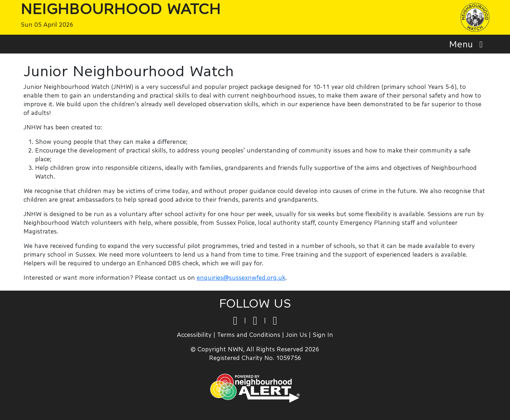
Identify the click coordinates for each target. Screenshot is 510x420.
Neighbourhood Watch (121, 9)
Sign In (323, 335)
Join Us (296, 335)
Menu (468, 44)
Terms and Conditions (249, 335)
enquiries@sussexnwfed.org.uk (241, 277)
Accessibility (194, 335)
